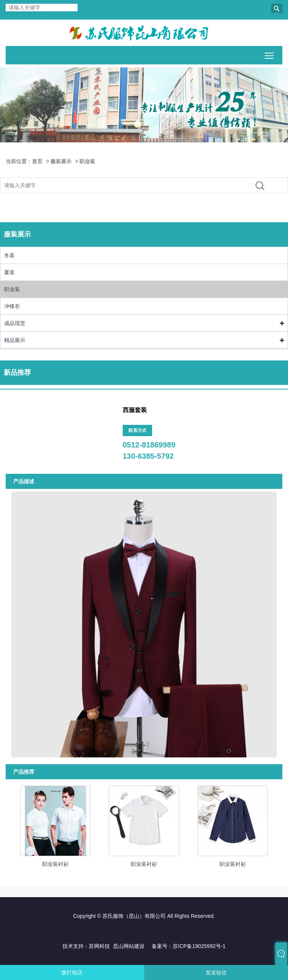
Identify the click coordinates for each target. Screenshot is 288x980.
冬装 (9, 255)
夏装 (9, 272)
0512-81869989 (149, 445)
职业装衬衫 (55, 864)
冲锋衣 (12, 306)
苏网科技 (99, 946)
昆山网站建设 (129, 946)
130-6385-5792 (148, 456)
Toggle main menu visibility (270, 54)
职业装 (87, 161)
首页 (37, 161)
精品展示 (15, 340)
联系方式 (137, 430)
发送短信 (216, 972)
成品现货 (15, 323)
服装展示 (61, 161)
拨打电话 (72, 972)
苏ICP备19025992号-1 (199, 946)
